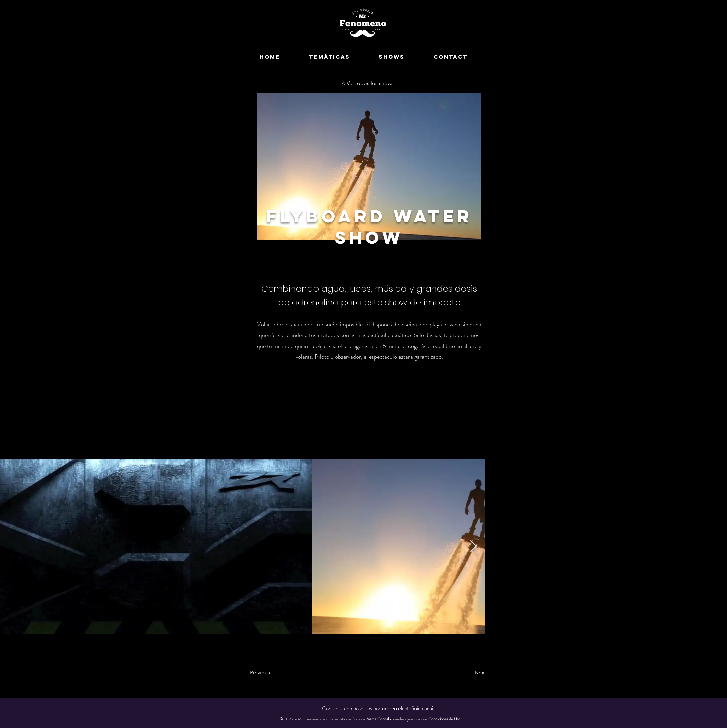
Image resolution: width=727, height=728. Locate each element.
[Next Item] (474, 546)
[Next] (464, 673)
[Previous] (277, 673)
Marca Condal (378, 719)
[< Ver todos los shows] (369, 84)
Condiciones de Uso (444, 719)
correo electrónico (407, 708)
